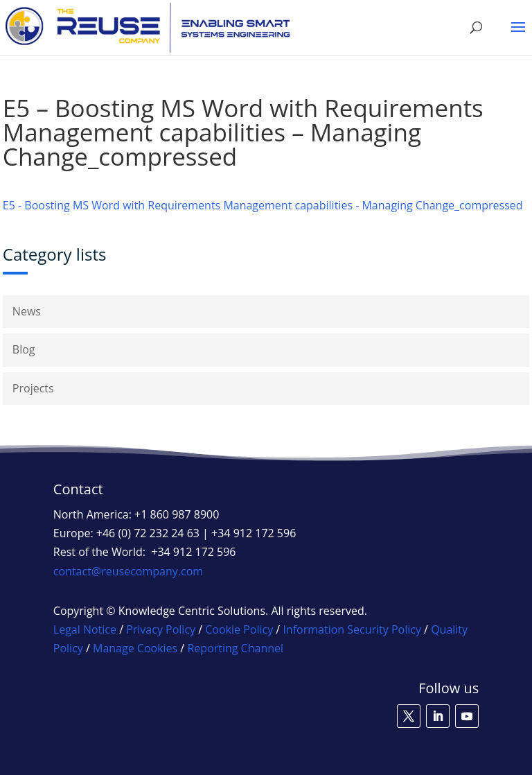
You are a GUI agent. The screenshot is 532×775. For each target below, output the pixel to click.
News (27, 311)
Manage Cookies (135, 648)
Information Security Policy (352, 629)
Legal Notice (85, 629)
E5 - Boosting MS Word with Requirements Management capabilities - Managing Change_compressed (263, 205)
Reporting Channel (235, 648)
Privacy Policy (161, 629)
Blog (24, 349)
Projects (33, 388)
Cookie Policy (239, 629)
